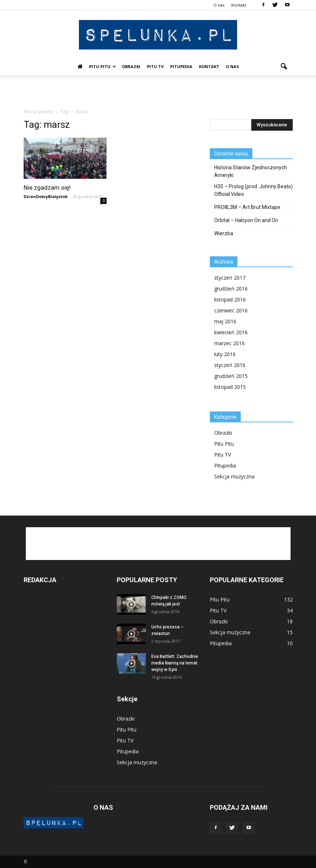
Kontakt (239, 5)
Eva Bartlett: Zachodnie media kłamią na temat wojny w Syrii (175, 663)
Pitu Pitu (103, 66)
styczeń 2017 (230, 278)
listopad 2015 (230, 387)
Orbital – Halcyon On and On (246, 220)
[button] (284, 67)
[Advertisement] (158, 91)
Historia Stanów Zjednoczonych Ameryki (251, 171)
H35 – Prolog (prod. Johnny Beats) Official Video (253, 190)
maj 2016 (225, 321)
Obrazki (131, 66)
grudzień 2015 (231, 376)
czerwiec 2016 (231, 310)
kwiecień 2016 (231, 332)
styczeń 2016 (230, 365)
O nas (219, 5)
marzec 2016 (229, 343)
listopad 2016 (230, 299)
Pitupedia (181, 66)
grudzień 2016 (231, 289)
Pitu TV (155, 66)
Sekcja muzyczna (234, 476)
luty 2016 (225, 354)
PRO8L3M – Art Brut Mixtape (247, 207)
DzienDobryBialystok (46, 196)
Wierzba (224, 233)
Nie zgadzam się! (47, 188)
